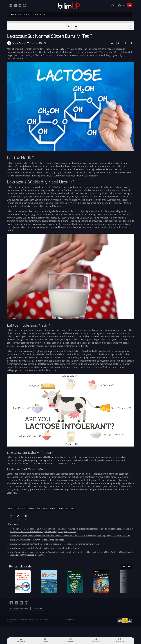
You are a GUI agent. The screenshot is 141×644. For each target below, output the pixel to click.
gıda (45, 508)
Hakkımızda (16, 14)
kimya (53, 508)
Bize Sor (27, 14)
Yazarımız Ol (39, 14)
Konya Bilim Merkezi (19, 619)
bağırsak (70, 508)
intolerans (21, 508)
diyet (61, 508)
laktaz (31, 508)
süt (39, 508)
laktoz (11, 508)
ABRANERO (70, 630)
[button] (131, 26)
